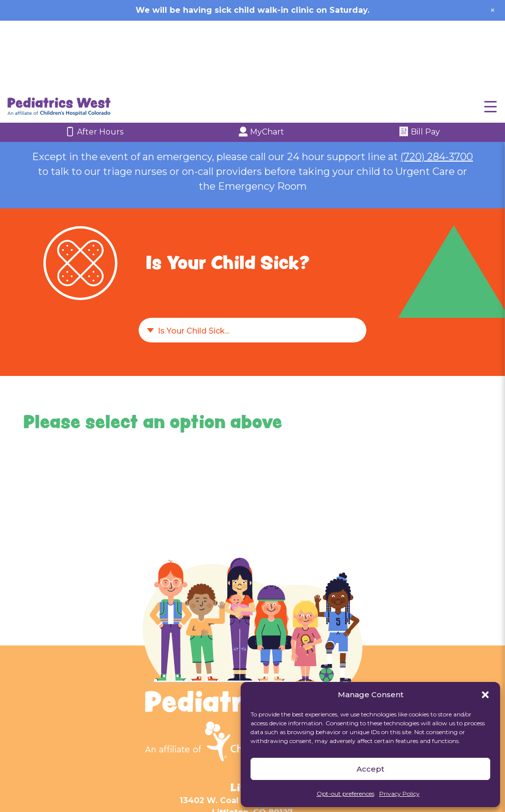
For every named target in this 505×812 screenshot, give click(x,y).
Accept (370, 769)
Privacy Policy (399, 794)
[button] (485, 695)
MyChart (261, 63)
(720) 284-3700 (437, 87)
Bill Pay (419, 63)
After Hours (94, 63)
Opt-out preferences (345, 794)
